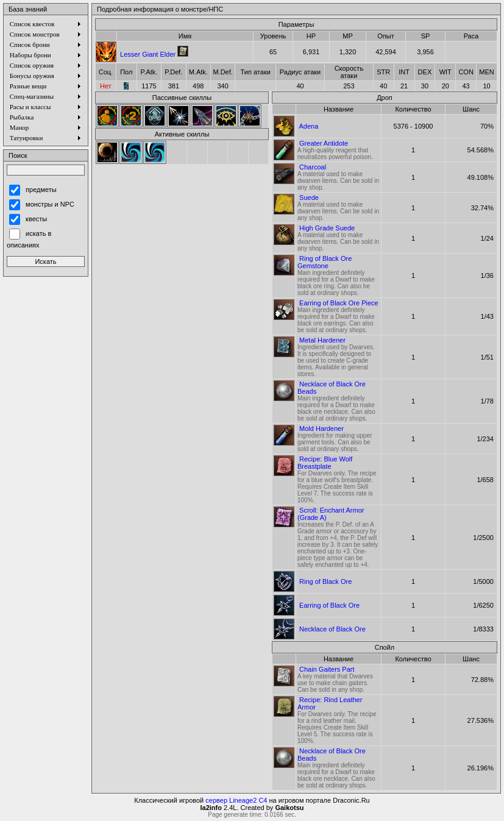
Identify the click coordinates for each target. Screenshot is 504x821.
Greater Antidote (324, 143)
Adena (308, 126)
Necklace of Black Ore (332, 629)
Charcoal (313, 167)
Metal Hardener (322, 340)
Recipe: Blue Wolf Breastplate (325, 463)
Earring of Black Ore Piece (339, 303)
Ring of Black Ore (325, 581)
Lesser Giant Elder (148, 54)
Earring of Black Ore (329, 605)
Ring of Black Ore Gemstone (325, 262)
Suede (309, 197)
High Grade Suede (327, 228)
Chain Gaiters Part (327, 669)
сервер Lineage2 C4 (236, 800)
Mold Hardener (321, 428)
